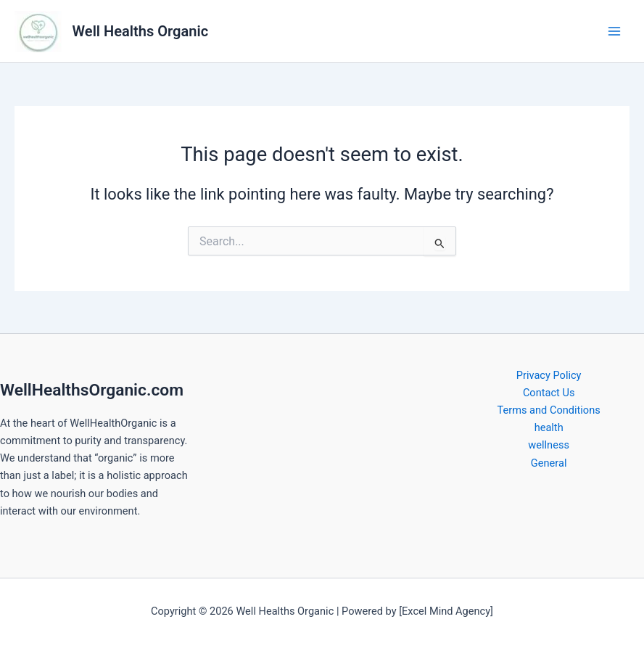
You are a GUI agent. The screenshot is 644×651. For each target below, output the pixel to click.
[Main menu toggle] (614, 31)
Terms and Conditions (549, 410)
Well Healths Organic (141, 31)
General (549, 463)
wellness (549, 445)
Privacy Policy (549, 375)
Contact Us (549, 393)
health (549, 427)
